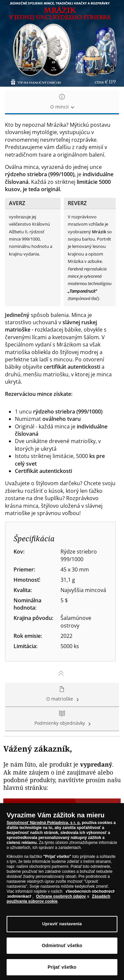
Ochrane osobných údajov (61, 898)
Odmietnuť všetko (62, 947)
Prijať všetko (62, 969)
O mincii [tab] (62, 102)
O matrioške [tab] (62, 694)
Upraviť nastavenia (62, 926)
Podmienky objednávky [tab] (62, 719)
